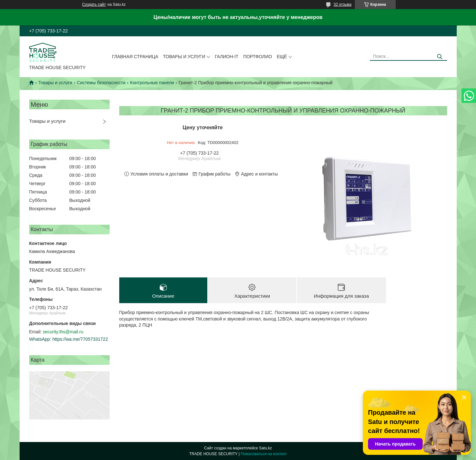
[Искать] (440, 57)
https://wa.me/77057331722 (80, 339)
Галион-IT (227, 57)
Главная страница (135, 57)
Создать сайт (94, 5)
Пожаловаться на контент (264, 454)
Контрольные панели (152, 83)
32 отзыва (343, 5)
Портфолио (258, 57)
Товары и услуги (184, 57)
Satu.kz (265, 448)
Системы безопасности (101, 83)
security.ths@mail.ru (63, 332)
